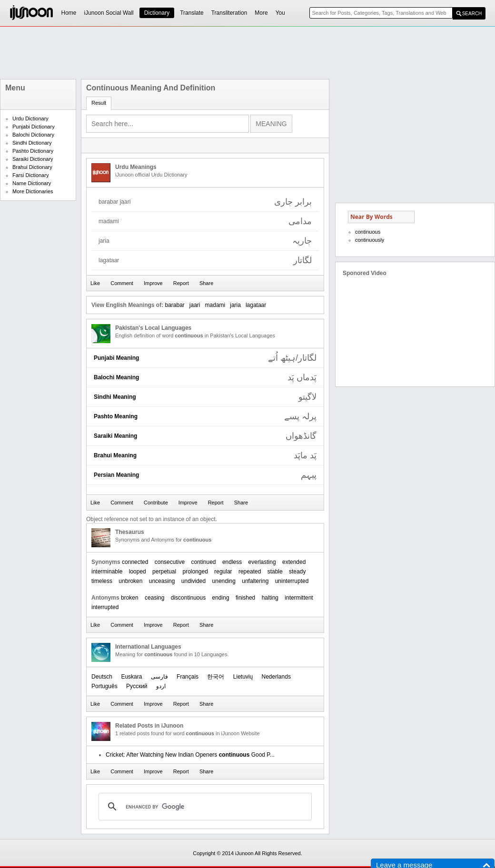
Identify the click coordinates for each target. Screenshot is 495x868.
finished (245, 598)
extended (294, 562)
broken (130, 598)
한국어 (216, 677)
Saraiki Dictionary (33, 159)
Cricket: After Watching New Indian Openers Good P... (190, 755)
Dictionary (157, 13)
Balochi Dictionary (33, 135)
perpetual (164, 572)
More (261, 13)
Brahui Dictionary (32, 167)
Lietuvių (243, 677)
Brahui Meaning (115, 455)
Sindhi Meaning (115, 397)
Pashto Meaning (116, 416)
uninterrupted (292, 581)
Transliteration (229, 13)
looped (138, 572)
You (280, 13)
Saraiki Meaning (115, 436)
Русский (137, 686)
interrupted (105, 607)
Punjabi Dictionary (34, 127)
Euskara (131, 677)
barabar (174, 305)
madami (215, 305)
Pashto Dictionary (33, 151)
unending (224, 581)
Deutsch (102, 677)
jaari (195, 305)
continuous (368, 232)
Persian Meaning (116, 475)
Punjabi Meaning (116, 358)
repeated (250, 572)
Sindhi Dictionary (32, 143)
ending (221, 598)
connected (135, 562)
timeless (102, 581)
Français (188, 677)
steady (297, 572)
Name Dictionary (32, 183)
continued (203, 562)
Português (104, 686)
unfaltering (255, 581)
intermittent (299, 598)
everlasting (262, 562)
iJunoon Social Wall (109, 13)
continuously (370, 240)
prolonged (195, 572)
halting (270, 598)
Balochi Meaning (116, 377)
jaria (235, 305)
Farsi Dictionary (30, 175)
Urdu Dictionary (30, 118)
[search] (204, 807)
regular (223, 572)
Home (69, 13)
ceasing (154, 598)
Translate (192, 13)
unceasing (162, 581)
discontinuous (188, 598)
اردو (161, 686)
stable (275, 572)
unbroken (130, 581)
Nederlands (276, 677)
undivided (193, 581)
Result (99, 103)
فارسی (159, 677)
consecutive (170, 562)
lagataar (256, 305)
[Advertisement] (247, 53)
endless (232, 562)
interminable (107, 572)
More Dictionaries (33, 191)
